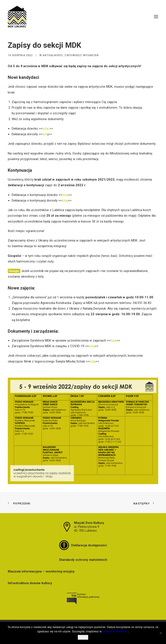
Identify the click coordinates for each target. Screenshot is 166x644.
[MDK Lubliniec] (83, 17)
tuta (45, 134)
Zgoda (83, 637)
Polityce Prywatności (115, 631)
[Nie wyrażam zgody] (161, 633)
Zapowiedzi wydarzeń (81, 55)
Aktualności (53, 55)
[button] (156, 17)
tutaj (45, 129)
